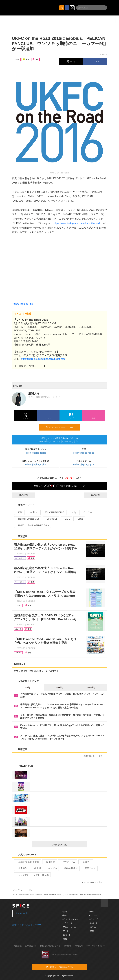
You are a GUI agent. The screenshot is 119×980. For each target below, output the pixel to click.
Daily (28, 687)
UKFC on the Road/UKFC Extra (32, 525)
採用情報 (68, 946)
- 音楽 (64, 912)
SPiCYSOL (51, 519)
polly (73, 512)
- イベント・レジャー (71, 919)
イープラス (18, 890)
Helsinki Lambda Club (28, 519)
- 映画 (64, 939)
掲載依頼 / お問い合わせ (50, 946)
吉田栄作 (21, 868)
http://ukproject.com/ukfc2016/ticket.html (43, 359)
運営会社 (18, 946)
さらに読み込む (68, 844)
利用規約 (79, 946)
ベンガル (51, 868)
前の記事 (21, 495)
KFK (19, 512)
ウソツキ (86, 512)
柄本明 (36, 868)
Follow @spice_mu (22, 304)
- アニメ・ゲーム (69, 927)
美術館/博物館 (69, 868)
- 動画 (91, 912)
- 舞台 (64, 915)
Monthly (91, 687)
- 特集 (91, 931)
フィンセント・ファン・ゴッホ (32, 875)
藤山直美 (49, 862)
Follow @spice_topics (35, 453)
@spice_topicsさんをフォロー (27, 925)
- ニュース (93, 915)
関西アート (89, 868)
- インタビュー (95, 919)
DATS (66, 519)
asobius (32, 512)
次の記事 (98, 495)
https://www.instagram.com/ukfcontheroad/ (77, 223)
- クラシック (67, 923)
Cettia (79, 519)
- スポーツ (66, 935)
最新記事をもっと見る (94, 756)
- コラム (92, 927)
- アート (65, 931)
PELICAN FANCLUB (53, 512)
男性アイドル (67, 862)
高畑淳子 (85, 862)
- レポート (93, 923)
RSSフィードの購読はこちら (62, 427)
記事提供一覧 (31, 946)
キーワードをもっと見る (93, 882)
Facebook (22, 913)
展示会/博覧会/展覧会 (27, 862)
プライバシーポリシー (96, 946)
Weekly (59, 687)
